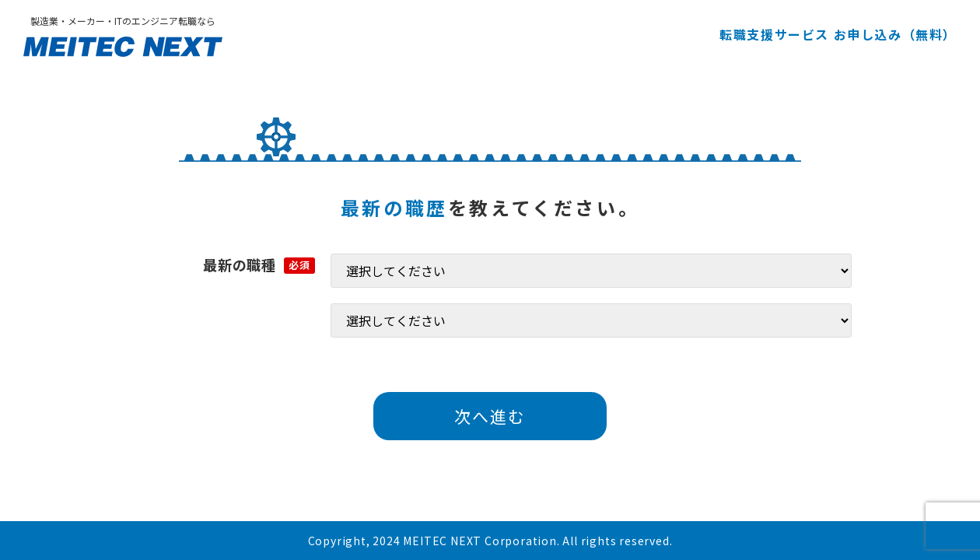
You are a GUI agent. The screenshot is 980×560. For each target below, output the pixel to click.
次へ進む (490, 416)
